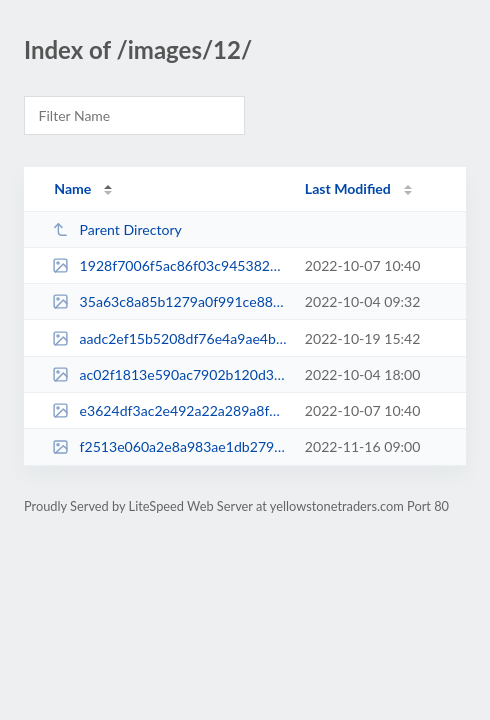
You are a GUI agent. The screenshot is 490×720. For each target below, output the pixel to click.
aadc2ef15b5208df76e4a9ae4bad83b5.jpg (169, 338)
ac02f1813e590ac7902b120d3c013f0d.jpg (169, 374)
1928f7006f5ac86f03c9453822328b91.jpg (169, 265)
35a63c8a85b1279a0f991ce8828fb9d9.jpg (169, 301)
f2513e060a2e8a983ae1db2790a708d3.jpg (169, 446)
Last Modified (348, 188)
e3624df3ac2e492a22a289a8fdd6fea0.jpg (169, 410)
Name (72, 188)
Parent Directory (117, 229)
